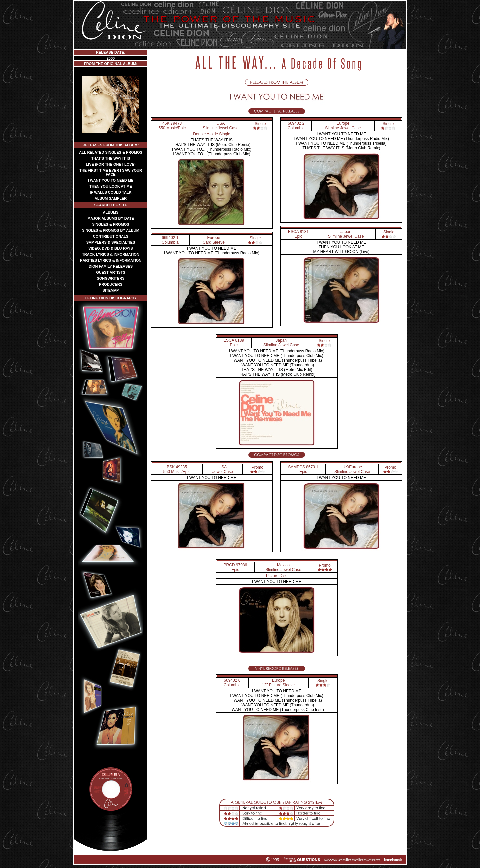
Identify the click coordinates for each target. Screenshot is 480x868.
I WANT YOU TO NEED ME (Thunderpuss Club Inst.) (276, 710)
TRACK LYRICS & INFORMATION (111, 254)
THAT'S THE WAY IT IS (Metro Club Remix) (212, 145)
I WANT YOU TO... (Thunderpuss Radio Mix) (212, 149)
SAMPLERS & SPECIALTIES (111, 242)
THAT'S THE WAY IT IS (111, 158)
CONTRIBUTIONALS (111, 236)
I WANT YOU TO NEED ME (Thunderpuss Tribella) (341, 143)
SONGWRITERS (110, 278)
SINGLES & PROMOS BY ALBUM (111, 230)
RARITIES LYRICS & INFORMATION (111, 260)
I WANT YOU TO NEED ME (111, 180)
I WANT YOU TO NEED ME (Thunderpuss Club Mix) (276, 356)
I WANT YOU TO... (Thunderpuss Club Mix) (211, 154)
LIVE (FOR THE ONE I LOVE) (110, 164)
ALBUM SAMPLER (111, 198)
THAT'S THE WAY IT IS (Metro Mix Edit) (276, 370)
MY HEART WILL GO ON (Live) (341, 252)
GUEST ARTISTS (111, 272)
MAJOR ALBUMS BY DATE (111, 218)
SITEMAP (111, 290)
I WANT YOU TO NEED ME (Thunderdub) (277, 365)
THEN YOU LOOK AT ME (111, 186)
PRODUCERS (111, 284)
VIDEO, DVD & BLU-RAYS (110, 248)
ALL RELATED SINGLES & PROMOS (111, 152)
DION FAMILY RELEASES (111, 266)
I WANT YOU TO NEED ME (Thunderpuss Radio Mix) (212, 253)
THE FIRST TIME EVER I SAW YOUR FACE (111, 172)
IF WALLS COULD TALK (110, 192)
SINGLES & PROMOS (110, 224)
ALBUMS (110, 212)
